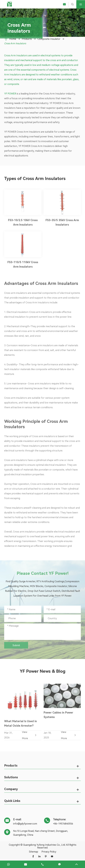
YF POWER (10, 94)
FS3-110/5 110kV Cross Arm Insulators (23, 266)
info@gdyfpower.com (25, 824)
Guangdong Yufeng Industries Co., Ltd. (44, 845)
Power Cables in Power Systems (58, 716)
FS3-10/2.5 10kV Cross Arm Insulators (23, 224)
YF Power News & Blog (43, 671)
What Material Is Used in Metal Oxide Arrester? (21, 725)
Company (11, 789)
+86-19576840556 (63, 824)
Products (27, 39)
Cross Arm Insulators (15, 43)
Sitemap (34, 852)
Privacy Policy (49, 852)
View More (30, 737)
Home (13, 39)
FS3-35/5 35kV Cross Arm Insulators (62, 224)
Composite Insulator (49, 39)
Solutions (11, 777)
